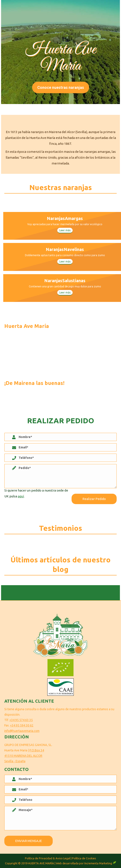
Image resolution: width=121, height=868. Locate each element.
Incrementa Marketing (100, 863)
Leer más (65, 230)
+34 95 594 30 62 (22, 725)
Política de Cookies (84, 858)
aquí (21, 496)
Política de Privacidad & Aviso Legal (47, 858)
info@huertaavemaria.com (22, 731)
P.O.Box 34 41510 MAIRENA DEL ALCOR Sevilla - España (24, 756)
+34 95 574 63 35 (21, 720)
